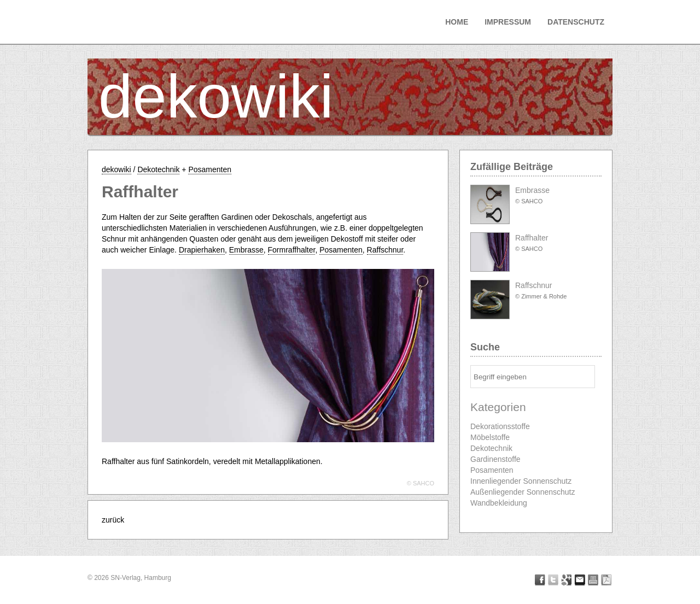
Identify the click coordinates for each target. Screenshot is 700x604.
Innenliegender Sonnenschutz (521, 481)
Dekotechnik (158, 169)
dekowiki (216, 96)
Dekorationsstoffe (500, 426)
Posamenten (210, 169)
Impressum (508, 22)
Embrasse (246, 250)
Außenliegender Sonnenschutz (523, 492)
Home (457, 22)
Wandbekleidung (499, 503)
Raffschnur (385, 250)
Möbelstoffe (490, 437)
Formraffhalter (292, 250)
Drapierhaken (202, 250)
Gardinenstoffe (495, 459)
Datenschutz (576, 22)
